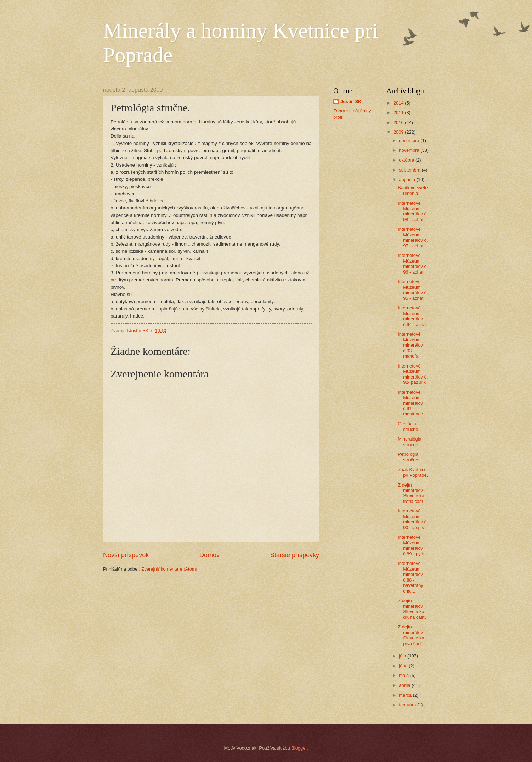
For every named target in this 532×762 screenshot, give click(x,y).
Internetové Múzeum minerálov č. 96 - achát (413, 264)
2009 (399, 132)
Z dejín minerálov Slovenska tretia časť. (411, 493)
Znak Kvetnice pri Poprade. (413, 472)
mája (404, 675)
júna (404, 666)
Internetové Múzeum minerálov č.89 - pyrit (411, 545)
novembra (410, 150)
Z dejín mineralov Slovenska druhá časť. (412, 609)
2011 (399, 113)
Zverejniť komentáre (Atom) (169, 569)
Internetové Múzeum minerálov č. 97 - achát (413, 237)
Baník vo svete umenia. (413, 190)
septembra (410, 170)
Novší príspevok (126, 555)
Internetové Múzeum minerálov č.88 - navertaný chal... (411, 577)
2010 (399, 122)
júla (403, 656)
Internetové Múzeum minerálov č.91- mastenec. (411, 403)
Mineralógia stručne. (410, 442)
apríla (405, 685)
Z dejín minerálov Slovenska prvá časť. (411, 635)
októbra (407, 160)
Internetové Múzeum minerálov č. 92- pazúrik (413, 374)
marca (406, 695)
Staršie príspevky (295, 555)
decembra (410, 141)
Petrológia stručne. (409, 457)
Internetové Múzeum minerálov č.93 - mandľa (410, 345)
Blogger (299, 748)
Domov (210, 555)
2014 (399, 103)
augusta (408, 180)
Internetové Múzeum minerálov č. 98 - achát (413, 211)
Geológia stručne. (409, 426)
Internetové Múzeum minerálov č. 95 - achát (413, 290)
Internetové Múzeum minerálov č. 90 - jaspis (413, 519)
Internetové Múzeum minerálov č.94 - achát (412, 316)
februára (408, 705)
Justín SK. (352, 102)
